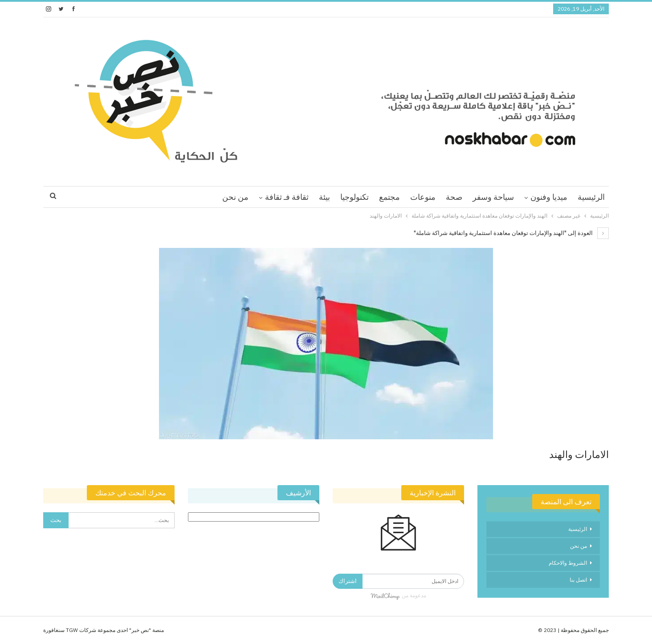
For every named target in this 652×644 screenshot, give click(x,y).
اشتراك (348, 581)
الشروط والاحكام (568, 563)
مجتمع (389, 197)
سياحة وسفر (493, 197)
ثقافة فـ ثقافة (287, 197)
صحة (454, 197)
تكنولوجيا (355, 197)
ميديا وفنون (549, 197)
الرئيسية (591, 197)
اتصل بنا (578, 580)
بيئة (324, 197)
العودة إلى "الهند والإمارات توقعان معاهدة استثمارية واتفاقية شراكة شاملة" (511, 233)
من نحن (235, 197)
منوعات (423, 197)
